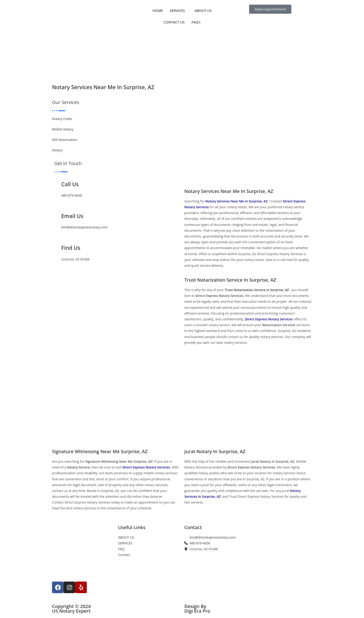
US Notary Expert (71, 611)
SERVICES (177, 10)
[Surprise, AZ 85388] (281, 560)
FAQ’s (196, 22)
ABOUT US (203, 10)
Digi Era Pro (197, 611)
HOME (158, 10)
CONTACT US (174, 22)
